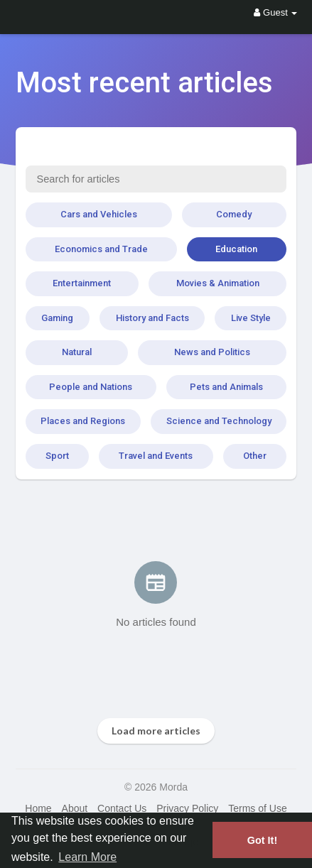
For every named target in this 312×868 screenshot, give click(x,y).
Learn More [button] (87, 857)
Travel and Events (156, 456)
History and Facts (152, 318)
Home (38, 808)
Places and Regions (83, 421)
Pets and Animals (226, 387)
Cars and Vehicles (99, 214)
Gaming (57, 318)
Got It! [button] (262, 840)
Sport (57, 456)
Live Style (251, 318)
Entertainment (82, 283)
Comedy (234, 214)
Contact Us (122, 808)
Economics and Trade (101, 249)
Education (236, 249)
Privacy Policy (187, 808)
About (75, 808)
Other (255, 456)
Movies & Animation (218, 283)
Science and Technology (219, 421)
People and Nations (91, 387)
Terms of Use (257, 808)
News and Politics (212, 352)
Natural (77, 352)
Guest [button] (275, 12)
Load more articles (156, 731)
